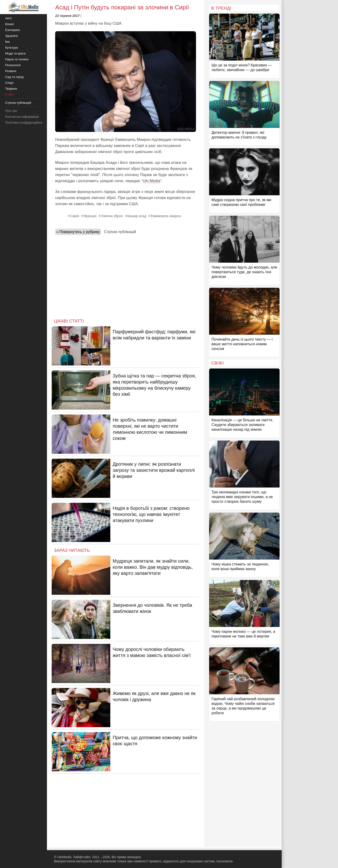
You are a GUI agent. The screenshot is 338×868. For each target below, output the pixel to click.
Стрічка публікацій (120, 232)
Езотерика (12, 30)
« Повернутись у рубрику (78, 232)
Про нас (11, 111)
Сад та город (14, 77)
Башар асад (137, 216)
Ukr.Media (152, 181)
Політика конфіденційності (25, 123)
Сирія (75, 216)
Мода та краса (15, 53)
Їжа (8, 42)
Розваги (11, 71)
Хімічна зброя (112, 216)
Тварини (11, 89)
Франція (90, 216)
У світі (10, 94)
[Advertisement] (126, 275)
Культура (12, 48)
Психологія (13, 65)
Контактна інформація (22, 117)
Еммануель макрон (166, 216)
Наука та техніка (17, 59)
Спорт (10, 83)
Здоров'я (12, 36)
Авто (8, 18)
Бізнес (10, 24)
